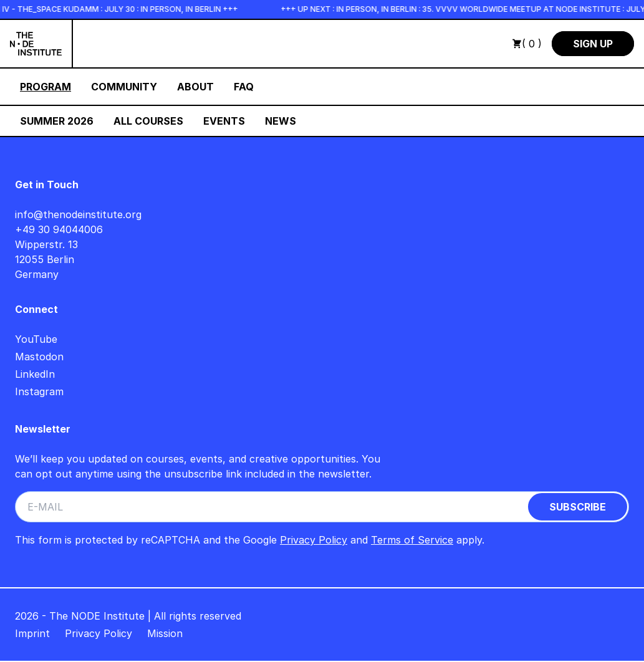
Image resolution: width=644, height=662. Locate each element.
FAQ (244, 87)
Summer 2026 (57, 121)
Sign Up (593, 44)
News (281, 121)
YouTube (36, 339)
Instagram (39, 391)
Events (224, 121)
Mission (165, 633)
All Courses (148, 121)
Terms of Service (412, 540)
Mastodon (39, 357)
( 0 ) (527, 44)
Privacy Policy (314, 540)
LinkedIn (35, 374)
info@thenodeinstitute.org (78, 214)
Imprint (32, 633)
